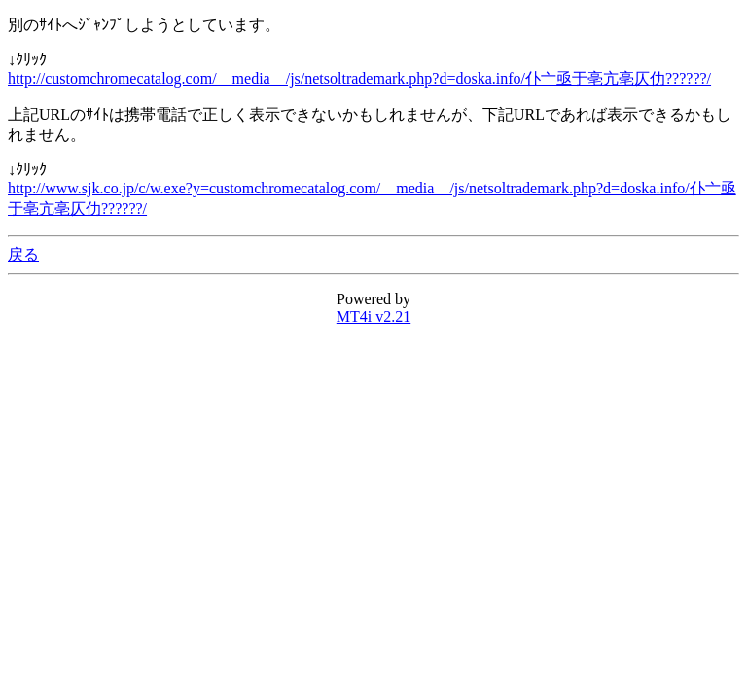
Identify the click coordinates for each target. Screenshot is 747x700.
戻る (23, 254)
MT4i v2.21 (373, 316)
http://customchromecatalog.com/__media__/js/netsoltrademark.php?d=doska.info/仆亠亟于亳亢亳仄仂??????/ (359, 78)
